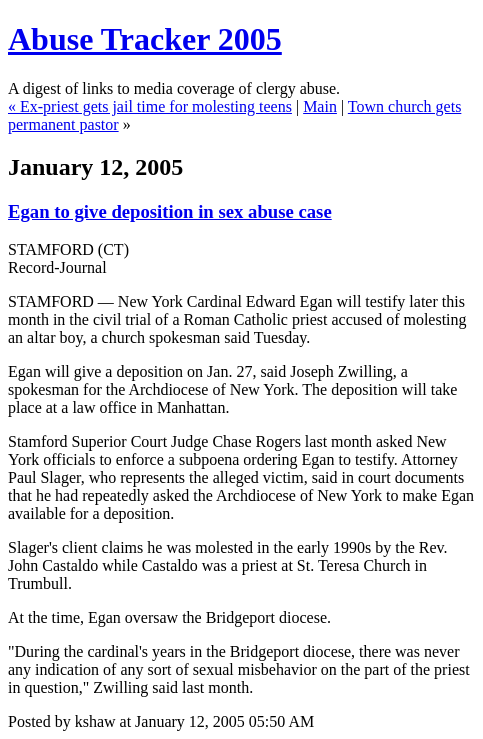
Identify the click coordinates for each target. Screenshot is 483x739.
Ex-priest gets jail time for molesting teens (156, 106)
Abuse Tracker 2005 (145, 39)
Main (320, 106)
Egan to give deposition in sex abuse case (170, 211)
